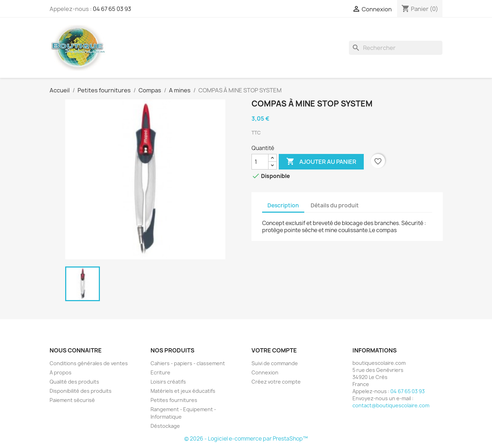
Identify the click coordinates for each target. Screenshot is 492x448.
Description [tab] (283, 205)
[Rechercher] (396, 48)
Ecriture (160, 372)
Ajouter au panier (321, 162)
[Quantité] (260, 162)
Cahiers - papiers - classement (188, 363)
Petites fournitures (174, 400)
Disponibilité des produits (81, 391)
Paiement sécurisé (72, 400)
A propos (61, 372)
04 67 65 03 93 (112, 9)
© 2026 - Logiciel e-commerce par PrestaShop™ (246, 439)
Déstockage (165, 426)
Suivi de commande (275, 363)
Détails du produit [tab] (335, 205)
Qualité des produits (74, 382)
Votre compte (274, 350)
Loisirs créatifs (168, 382)
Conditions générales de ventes (89, 363)
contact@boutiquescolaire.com (391, 405)
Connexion (265, 372)
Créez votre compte (276, 382)
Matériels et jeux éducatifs (183, 391)
